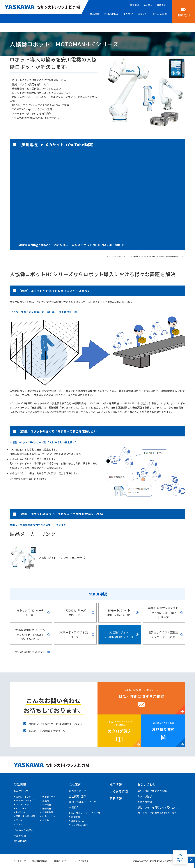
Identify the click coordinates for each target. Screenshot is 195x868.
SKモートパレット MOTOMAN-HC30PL (119, 613)
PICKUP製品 (97, 594)
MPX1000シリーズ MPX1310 (75, 613)
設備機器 (47, 809)
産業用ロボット (23, 797)
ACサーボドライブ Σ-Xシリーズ (75, 635)
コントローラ (22, 805)
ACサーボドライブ (25, 801)
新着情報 (135, 5)
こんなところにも (80, 825)
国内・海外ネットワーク (82, 802)
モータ (19, 821)
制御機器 (47, 805)
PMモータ (21, 813)
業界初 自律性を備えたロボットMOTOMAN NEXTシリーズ (163, 613)
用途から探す (21, 836)
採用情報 (161, 5)
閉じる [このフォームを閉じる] (191, 860)
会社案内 (148, 5)
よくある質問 (119, 792)
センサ (19, 825)
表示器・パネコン (51, 797)
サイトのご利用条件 (82, 862)
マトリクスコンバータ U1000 (30, 613)
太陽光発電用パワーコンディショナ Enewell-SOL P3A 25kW (30, 635)
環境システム (78, 821)
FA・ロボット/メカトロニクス (86, 813)
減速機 (46, 801)
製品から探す (21, 791)
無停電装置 (48, 813)
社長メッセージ (78, 791)
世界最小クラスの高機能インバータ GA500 (163, 635)
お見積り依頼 (163, 730)
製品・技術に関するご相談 (141, 697)
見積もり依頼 (145, 802)
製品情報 (20, 785)
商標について (60, 862)
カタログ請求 (119, 731)
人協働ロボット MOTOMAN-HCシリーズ (62, 557)
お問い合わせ (147, 785)
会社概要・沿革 (78, 797)
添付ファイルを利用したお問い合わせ (158, 808)
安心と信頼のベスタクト (30, 652)
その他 (46, 821)
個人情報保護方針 (40, 862)
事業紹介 (74, 808)
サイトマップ (20, 862)
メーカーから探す (23, 831)
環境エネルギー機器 (26, 817)
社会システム (49, 817)
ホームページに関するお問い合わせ (157, 813)
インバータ (21, 809)
